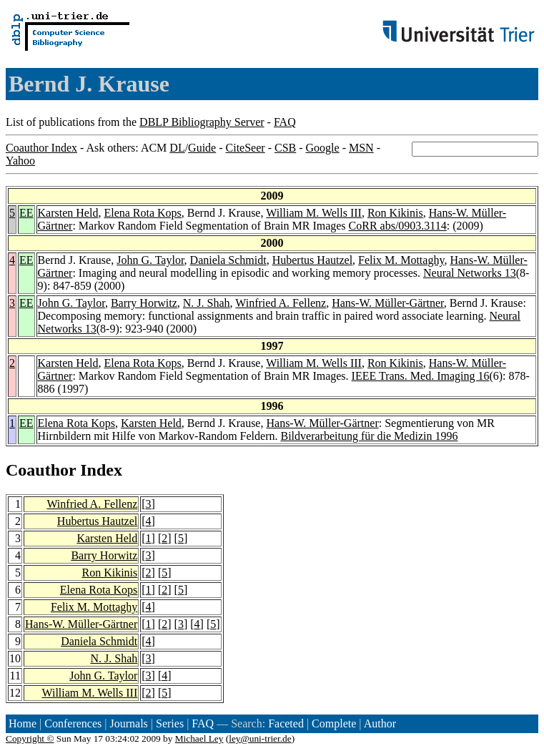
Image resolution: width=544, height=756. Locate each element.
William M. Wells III (314, 213)
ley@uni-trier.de (260, 738)
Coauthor (41, 470)
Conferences (73, 723)
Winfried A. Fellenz (281, 303)
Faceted (286, 723)
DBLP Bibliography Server (202, 122)
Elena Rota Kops (142, 213)
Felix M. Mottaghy (401, 260)
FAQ (285, 122)
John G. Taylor (150, 260)
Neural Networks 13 (470, 273)
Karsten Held (68, 213)
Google (323, 148)
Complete (334, 723)
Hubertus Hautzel (312, 260)
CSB (285, 148)
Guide (202, 148)
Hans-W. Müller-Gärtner (388, 303)
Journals (128, 723)
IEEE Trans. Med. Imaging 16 (421, 376)
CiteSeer (246, 148)
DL (177, 148)
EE (26, 213)
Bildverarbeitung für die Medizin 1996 (369, 436)
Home (23, 723)
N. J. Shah (207, 303)
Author (380, 723)
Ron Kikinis (395, 213)
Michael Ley (199, 738)
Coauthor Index (41, 148)
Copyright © (30, 738)
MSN (361, 148)
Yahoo (20, 161)
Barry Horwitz (144, 303)
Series (170, 723)
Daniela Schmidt (228, 260)
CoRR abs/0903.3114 (398, 226)
